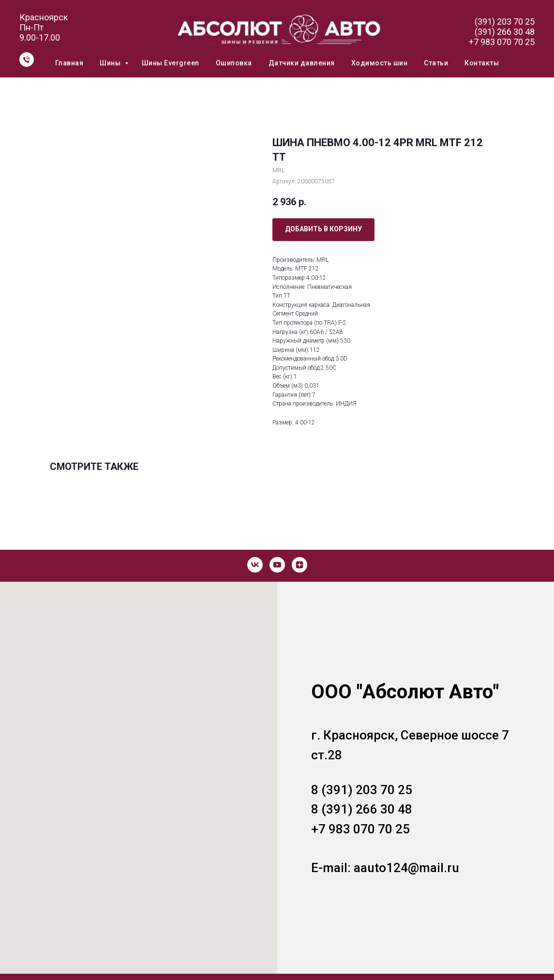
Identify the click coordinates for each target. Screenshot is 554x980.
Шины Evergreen (171, 63)
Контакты (482, 63)
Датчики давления (302, 63)
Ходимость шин (380, 63)
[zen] (299, 565)
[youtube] (277, 565)
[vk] (255, 565)
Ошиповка (234, 63)
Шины (111, 63)
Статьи (436, 63)
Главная (69, 63)
